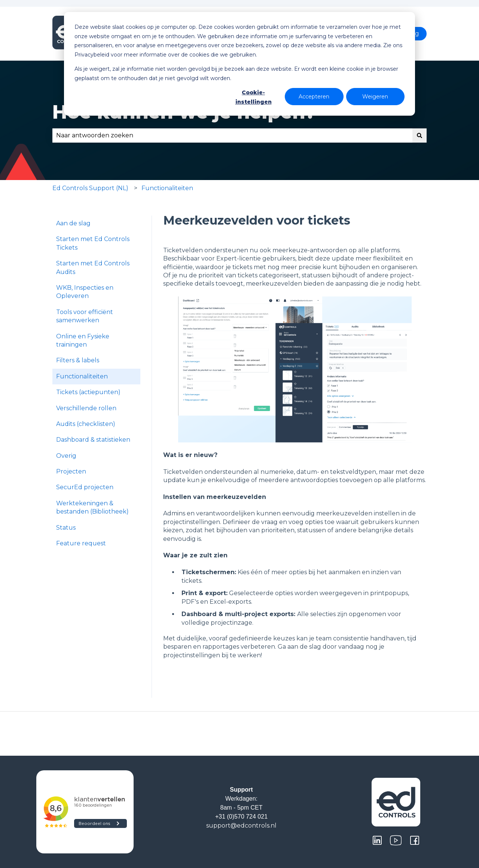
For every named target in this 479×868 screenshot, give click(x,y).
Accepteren (314, 97)
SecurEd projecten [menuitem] (85, 487)
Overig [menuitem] (66, 456)
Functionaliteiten (167, 188)
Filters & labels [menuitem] (78, 360)
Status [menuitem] (66, 528)
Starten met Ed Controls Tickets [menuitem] (93, 243)
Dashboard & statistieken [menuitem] (93, 440)
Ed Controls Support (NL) (90, 188)
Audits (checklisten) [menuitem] (86, 424)
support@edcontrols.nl (241, 826)
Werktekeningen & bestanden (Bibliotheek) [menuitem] (92, 507)
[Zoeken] (419, 135)
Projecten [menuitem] (71, 471)
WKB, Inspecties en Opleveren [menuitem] (85, 292)
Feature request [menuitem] (81, 543)
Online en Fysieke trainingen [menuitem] (83, 340)
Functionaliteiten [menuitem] (82, 376)
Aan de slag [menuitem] (73, 223)
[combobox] (232, 135)
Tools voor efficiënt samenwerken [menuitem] (85, 316)
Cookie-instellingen (254, 97)
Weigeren (375, 97)
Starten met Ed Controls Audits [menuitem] (93, 267)
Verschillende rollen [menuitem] (86, 408)
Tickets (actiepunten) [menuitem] (88, 392)
